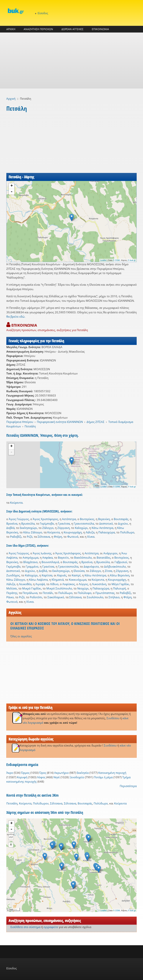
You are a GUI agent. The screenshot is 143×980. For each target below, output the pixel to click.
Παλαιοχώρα (107, 532)
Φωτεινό (73, 537)
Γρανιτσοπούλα (84, 523)
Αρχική (11, 99)
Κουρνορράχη (73, 532)
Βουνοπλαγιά (50, 562)
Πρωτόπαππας (105, 593)
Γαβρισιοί (121, 562)
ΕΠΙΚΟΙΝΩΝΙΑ (100, 29)
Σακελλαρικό (56, 597)
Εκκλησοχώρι (28, 528)
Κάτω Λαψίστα (38, 580)
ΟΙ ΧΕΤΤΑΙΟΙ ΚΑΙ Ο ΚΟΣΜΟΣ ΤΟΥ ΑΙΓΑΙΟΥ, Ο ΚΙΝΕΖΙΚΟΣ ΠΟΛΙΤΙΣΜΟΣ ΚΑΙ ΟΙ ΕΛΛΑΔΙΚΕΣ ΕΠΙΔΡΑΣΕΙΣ (65, 626)
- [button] (12, 192)
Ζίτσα (108, 571)
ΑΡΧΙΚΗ (11, 29)
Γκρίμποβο (47, 523)
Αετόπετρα (69, 519)
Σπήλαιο (114, 597)
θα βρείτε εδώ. (16, 317)
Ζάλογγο (48, 528)
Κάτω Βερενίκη (120, 575)
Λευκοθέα (25, 584)
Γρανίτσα (64, 523)
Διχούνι (123, 523)
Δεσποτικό (106, 523)
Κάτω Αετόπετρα (102, 528)
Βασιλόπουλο (83, 557)
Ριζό (30, 537)
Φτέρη (58, 537)
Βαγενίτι (63, 557)
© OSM (116, 260)
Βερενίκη (104, 519)
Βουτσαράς (121, 519)
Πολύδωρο (127, 532)
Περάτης (12, 593)
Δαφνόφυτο (91, 566)
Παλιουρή (119, 588)
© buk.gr (132, 260)
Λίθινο (54, 584)
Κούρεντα (16, 503)
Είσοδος (43, 13)
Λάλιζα (90, 532)
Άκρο (10, 773)
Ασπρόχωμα (30, 557)
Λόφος (41, 777)
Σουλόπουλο (95, 597)
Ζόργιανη (63, 528)
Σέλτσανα (44, 537)
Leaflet (103, 260)
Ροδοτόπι (36, 597)
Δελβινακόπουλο (115, 566)
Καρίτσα (47, 575)
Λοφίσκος (69, 584)
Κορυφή (22, 777)
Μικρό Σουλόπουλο (59, 588)
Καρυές (62, 575)
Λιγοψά (40, 584)
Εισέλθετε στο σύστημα (25, 927)
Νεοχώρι (83, 588)
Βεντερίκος (87, 519)
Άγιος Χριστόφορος (45, 519)
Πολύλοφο (85, 593)
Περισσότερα (128, 786)
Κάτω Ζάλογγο (33, 532)
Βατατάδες (104, 557)
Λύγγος (83, 584)
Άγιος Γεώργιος (19, 519)
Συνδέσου (113, 718)
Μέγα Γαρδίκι (120, 584)
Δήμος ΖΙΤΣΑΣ (96, 422)
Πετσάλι (48, 593)
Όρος (43, 773)
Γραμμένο (32, 566)
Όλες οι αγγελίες (21, 636)
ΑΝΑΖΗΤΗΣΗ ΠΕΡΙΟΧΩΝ (38, 29)
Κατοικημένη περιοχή (112, 773)
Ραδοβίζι (16, 537)
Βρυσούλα (28, 523)
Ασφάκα (47, 557)
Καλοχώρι (81, 528)
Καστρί (76, 575)
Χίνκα (91, 537)
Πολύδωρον (41, 803)
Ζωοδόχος (13, 575)
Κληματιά (58, 580)
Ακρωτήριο (61, 773)
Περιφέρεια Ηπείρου (20, 422)
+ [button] (12, 186)
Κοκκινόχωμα (78, 580)
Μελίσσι (12, 588)
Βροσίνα (12, 523)
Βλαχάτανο (30, 562)
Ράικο (10, 597)
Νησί (57, 777)
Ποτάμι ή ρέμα (103, 777)
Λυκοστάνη (99, 584)
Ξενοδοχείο (77, 777)
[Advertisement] (71, 61)
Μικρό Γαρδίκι (32, 588)
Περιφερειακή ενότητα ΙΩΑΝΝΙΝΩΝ (60, 422)
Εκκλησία (83, 773)
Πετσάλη (30, 426)
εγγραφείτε (51, 927)
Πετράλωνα (30, 593)
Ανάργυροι (110, 553)
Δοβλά (10, 528)
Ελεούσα (79, 571)
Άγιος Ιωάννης (42, 553)
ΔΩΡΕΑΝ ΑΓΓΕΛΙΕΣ (72, 29)
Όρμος (25, 773)
